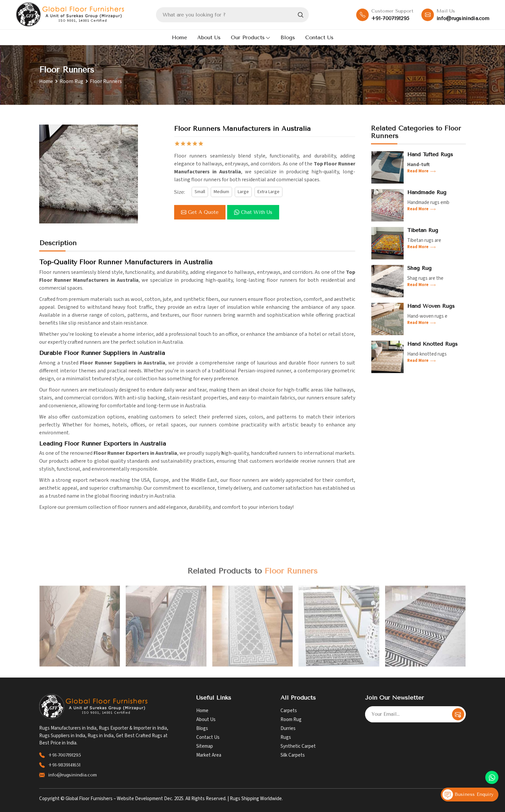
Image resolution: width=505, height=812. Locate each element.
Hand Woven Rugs (431, 306)
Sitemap (205, 746)
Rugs (286, 737)
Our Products (251, 37)
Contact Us (319, 37)
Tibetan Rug (423, 230)
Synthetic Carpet (298, 746)
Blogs (288, 37)
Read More (422, 171)
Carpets (289, 711)
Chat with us (253, 212)
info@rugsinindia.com (463, 18)
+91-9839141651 (64, 765)
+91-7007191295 (390, 18)
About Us (209, 37)
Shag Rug (419, 268)
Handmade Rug (427, 192)
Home (179, 37)
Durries (288, 728)
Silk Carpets (293, 755)
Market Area (209, 755)
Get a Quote (200, 212)
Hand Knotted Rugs (432, 344)
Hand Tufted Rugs (430, 154)
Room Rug (71, 81)
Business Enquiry (468, 795)
